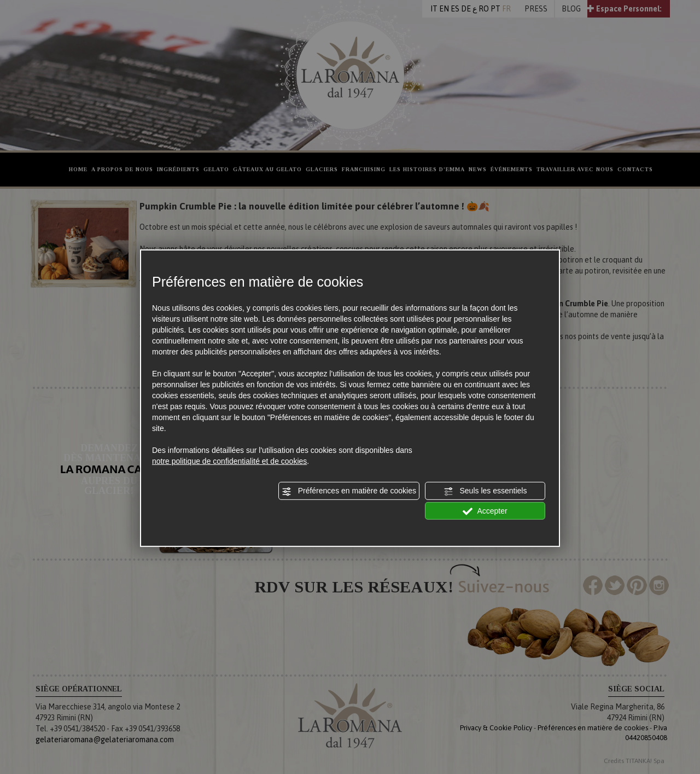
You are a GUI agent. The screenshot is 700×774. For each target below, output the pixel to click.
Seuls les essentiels (485, 491)
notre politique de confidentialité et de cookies (229, 461)
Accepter (485, 511)
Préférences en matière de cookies (349, 491)
